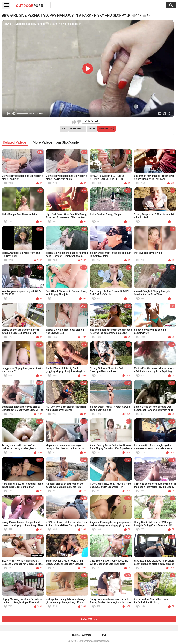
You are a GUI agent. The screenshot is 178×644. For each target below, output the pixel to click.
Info (64, 129)
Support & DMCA (81, 635)
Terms (103, 635)
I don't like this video (79, 122)
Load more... (89, 619)
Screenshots (77, 129)
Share (92, 129)
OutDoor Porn (85, 641)
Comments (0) (106, 129)
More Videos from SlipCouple (56, 142)
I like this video (74, 122)
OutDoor (30, 5)
